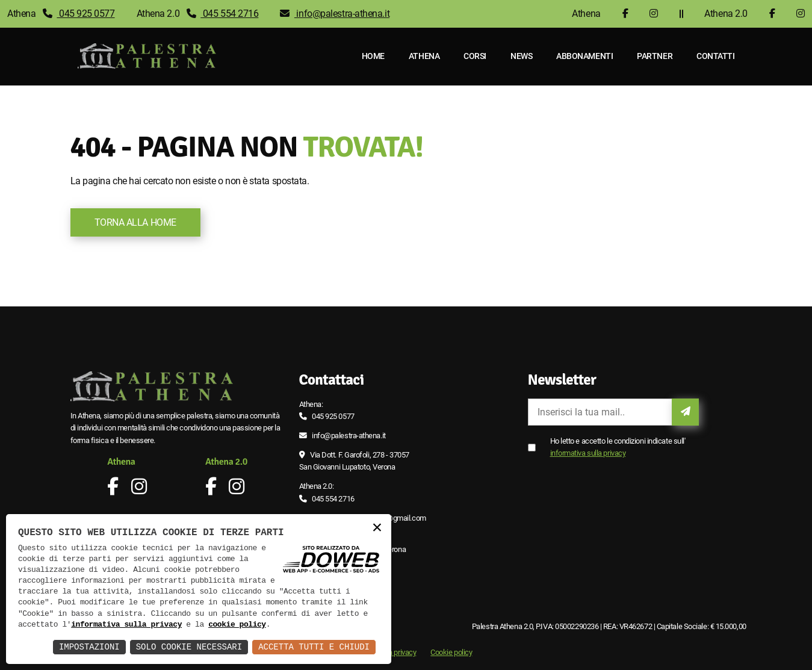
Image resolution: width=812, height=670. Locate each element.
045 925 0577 (79, 14)
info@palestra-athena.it (335, 14)
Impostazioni (89, 647)
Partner (655, 56)
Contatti (715, 56)
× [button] (377, 528)
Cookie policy (451, 652)
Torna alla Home (135, 222)
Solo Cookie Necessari (189, 647)
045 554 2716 (223, 14)
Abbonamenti (584, 56)
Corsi (475, 56)
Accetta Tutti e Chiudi (314, 647)
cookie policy (237, 625)
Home (373, 56)
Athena (424, 56)
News (521, 56)
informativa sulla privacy (588, 453)
